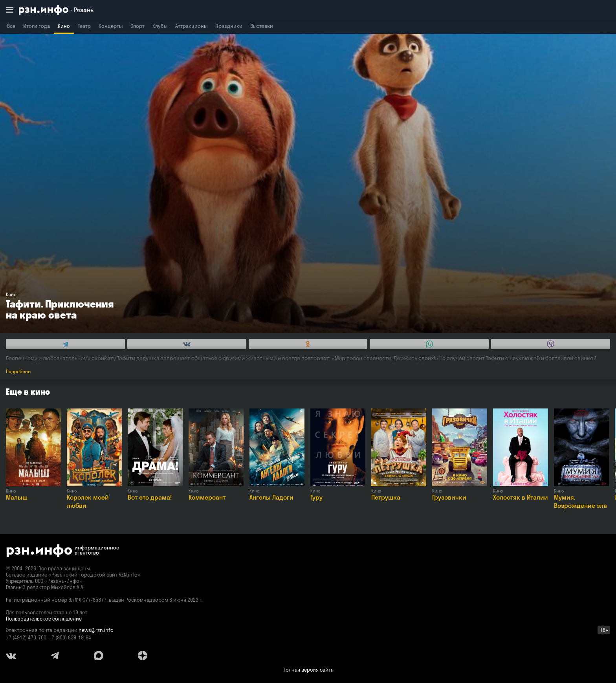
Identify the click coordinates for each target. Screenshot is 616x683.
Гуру (316, 497)
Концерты (111, 26)
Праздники (229, 26)
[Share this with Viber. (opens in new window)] (551, 344)
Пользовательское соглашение (44, 619)
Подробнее (18, 371)
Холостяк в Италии (521, 497)
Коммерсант (207, 497)
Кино (64, 26)
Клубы (160, 26)
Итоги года (37, 26)
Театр (84, 26)
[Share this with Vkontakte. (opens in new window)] (187, 344)
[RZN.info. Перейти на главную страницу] (56, 10)
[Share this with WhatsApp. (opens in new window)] (429, 344)
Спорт (137, 26)
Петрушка (386, 497)
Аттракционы (191, 26)
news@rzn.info (96, 630)
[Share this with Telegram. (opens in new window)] (65, 344)
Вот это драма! (150, 497)
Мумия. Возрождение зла (580, 501)
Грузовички (449, 497)
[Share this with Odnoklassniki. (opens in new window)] (308, 344)
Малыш (17, 497)
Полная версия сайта (308, 670)
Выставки (262, 26)
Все (11, 26)
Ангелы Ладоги (271, 497)
